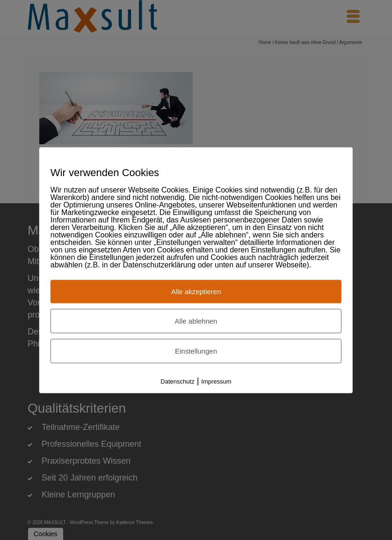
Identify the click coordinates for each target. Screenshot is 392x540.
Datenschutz (177, 381)
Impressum (216, 381)
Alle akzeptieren (196, 291)
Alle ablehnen (196, 321)
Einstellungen (196, 351)
